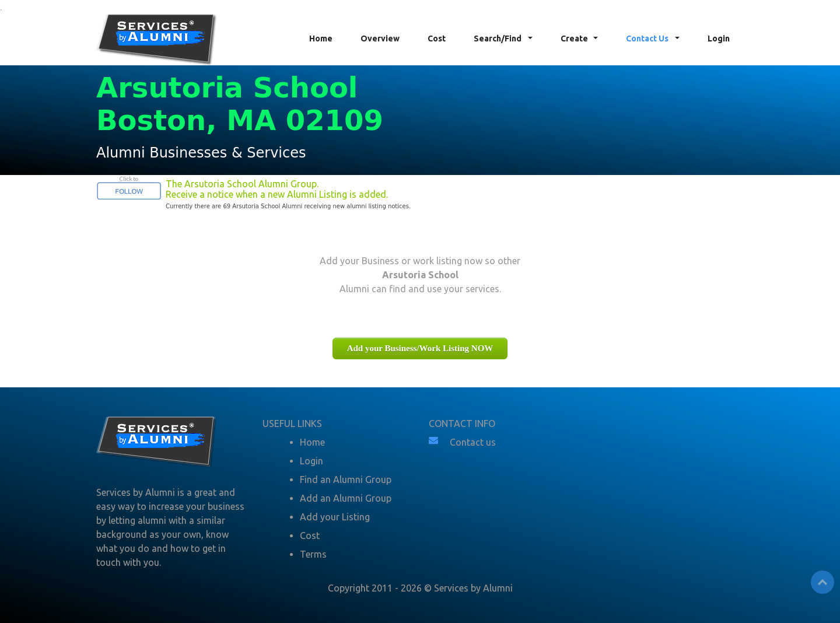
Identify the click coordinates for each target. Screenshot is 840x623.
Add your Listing (335, 517)
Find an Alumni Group (346, 480)
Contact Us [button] (648, 38)
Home (321, 38)
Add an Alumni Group (346, 498)
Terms (313, 554)
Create (574, 38)
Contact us (473, 442)
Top (822, 582)
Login (719, 38)
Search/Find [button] (498, 38)
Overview (380, 38)
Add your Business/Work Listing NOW (420, 348)
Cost (437, 38)
